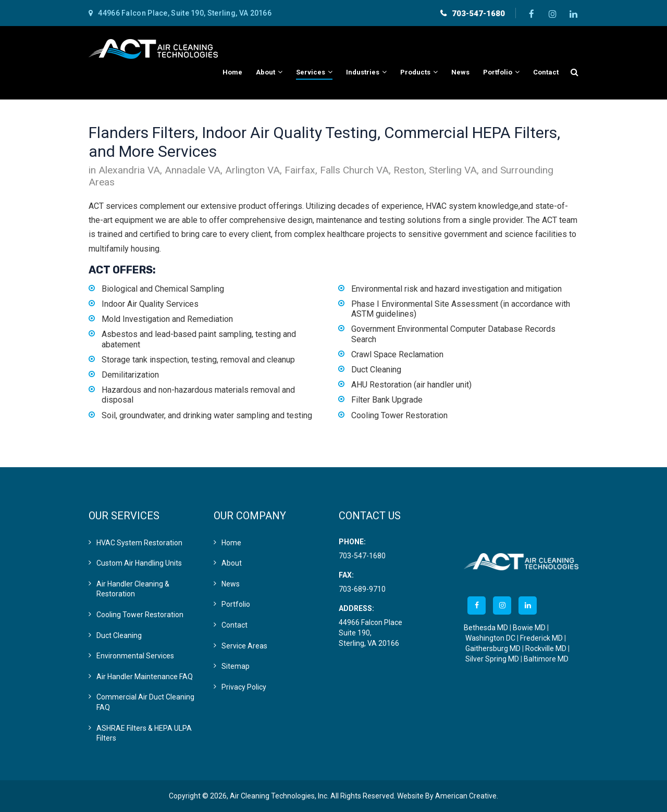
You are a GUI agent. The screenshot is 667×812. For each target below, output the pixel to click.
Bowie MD (529, 628)
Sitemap (236, 666)
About (232, 563)
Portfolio (236, 604)
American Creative (466, 796)
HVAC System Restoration (139, 543)
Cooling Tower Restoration (140, 615)
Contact (234, 625)
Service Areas (244, 646)
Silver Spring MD (492, 659)
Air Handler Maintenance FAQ (145, 677)
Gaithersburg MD (493, 648)
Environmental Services (135, 656)
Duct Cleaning (119, 635)
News (231, 584)
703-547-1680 (478, 14)
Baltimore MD (546, 659)
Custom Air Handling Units (139, 563)
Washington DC (490, 638)
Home (231, 543)
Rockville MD (546, 648)
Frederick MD (541, 638)
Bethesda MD (486, 628)
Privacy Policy (244, 687)
